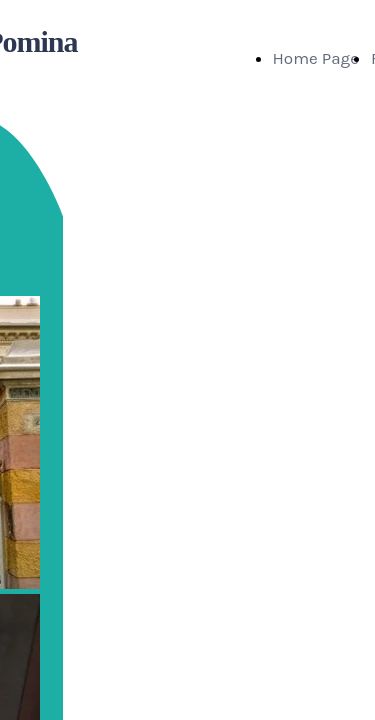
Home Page (316, 58)
